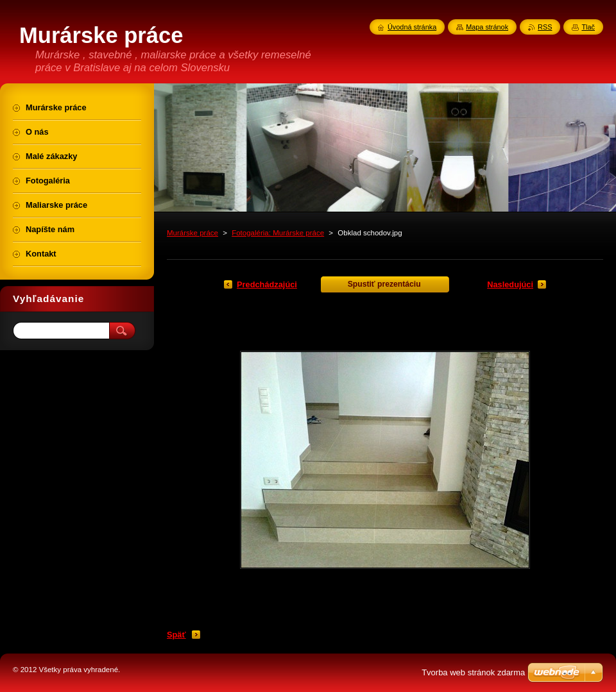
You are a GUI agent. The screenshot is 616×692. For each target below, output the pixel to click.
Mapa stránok (487, 27)
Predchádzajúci (267, 284)
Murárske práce (193, 233)
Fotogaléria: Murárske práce (278, 233)
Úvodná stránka (412, 27)
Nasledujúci (510, 284)
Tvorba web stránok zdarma (473, 672)
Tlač (588, 27)
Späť (176, 635)
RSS (545, 27)
